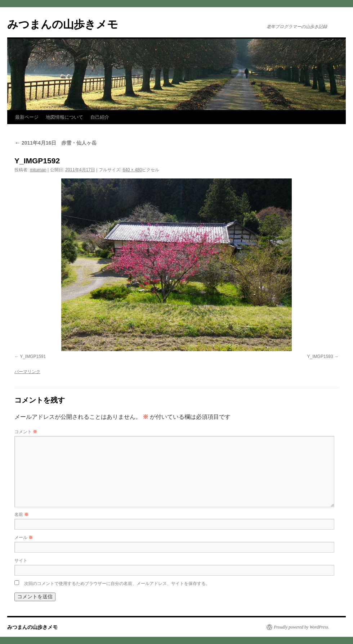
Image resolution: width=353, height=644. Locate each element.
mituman (38, 170)
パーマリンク (27, 372)
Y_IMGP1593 (320, 357)
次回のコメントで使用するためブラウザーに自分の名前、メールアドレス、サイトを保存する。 (117, 584)
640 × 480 (132, 170)
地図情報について (64, 117)
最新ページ (27, 117)
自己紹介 (100, 117)
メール (24, 538)
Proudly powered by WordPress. (301, 627)
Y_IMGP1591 (33, 357)
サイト (21, 561)
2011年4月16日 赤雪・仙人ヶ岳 (55, 143)
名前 (21, 514)
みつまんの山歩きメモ (63, 24)
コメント (26, 432)
